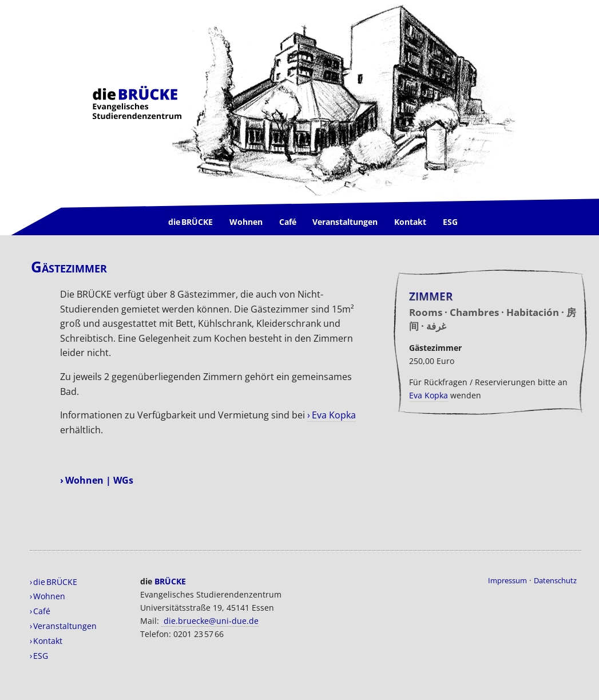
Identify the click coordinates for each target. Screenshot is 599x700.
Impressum (507, 580)
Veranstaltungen (345, 222)
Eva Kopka (429, 395)
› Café (40, 611)
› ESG (39, 656)
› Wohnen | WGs (97, 480)
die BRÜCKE (191, 222)
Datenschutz (555, 580)
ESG (450, 222)
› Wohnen (47, 596)
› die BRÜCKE (53, 582)
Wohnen (246, 222)
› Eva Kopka (332, 415)
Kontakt (410, 222)
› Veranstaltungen (63, 626)
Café (288, 222)
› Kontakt (46, 641)
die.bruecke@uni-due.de (210, 621)
